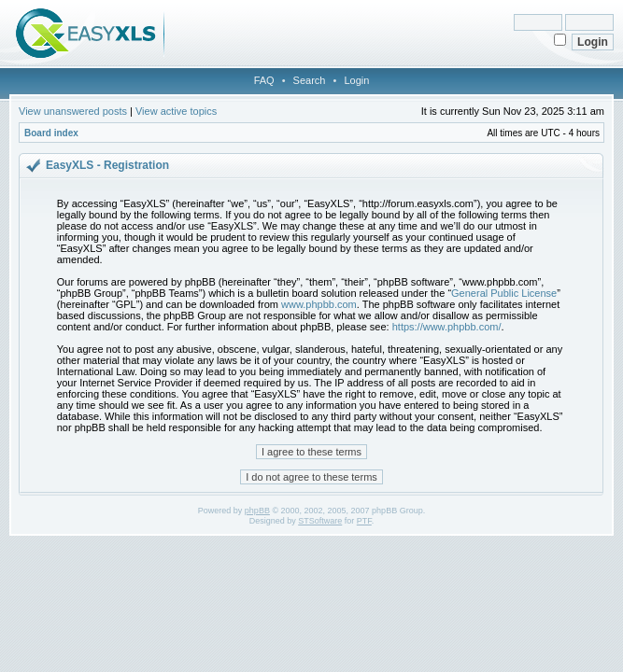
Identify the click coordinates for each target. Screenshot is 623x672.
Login (356, 80)
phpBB (257, 511)
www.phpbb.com (319, 304)
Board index (51, 133)
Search (310, 80)
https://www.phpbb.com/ (447, 327)
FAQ (264, 80)
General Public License (504, 293)
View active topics (176, 111)
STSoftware (320, 521)
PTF (364, 521)
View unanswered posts (73, 111)
